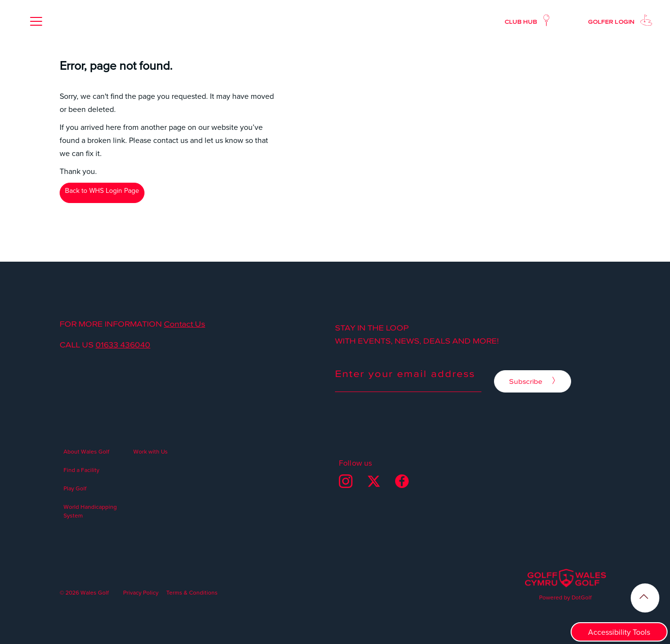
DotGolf (582, 597)
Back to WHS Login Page (102, 190)
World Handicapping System (90, 511)
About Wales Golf (86, 451)
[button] (36, 21)
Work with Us (151, 451)
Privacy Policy (141, 592)
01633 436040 (123, 345)
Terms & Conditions (192, 592)
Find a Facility (81, 470)
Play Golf (75, 488)
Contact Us (184, 324)
